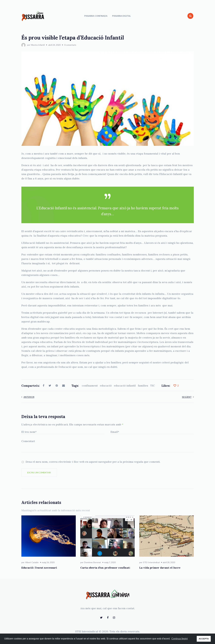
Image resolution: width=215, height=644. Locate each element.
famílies (143, 386)
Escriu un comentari (39, 472)
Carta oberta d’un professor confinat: (105, 568)
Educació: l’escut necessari (39, 568)
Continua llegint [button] (179, 639)
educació (106, 386)
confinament (90, 386)
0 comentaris (70, 45)
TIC (153, 386)
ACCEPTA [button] (204, 639)
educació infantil (125, 386)
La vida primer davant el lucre (160, 568)
